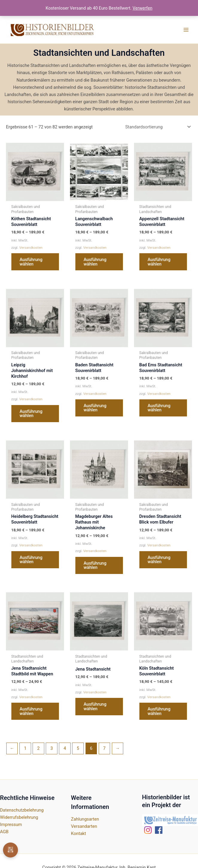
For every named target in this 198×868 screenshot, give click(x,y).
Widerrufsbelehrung (19, 817)
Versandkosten (31, 248)
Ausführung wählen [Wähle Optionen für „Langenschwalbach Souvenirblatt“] (95, 262)
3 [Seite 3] (51, 748)
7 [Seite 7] (104, 748)
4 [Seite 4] (65, 748)
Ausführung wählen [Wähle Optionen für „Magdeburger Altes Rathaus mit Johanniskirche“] (95, 565)
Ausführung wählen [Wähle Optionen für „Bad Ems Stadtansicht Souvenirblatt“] (159, 408)
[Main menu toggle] (186, 30)
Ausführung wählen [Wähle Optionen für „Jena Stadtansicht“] (95, 706)
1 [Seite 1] (25, 748)
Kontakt (78, 833)
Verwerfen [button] (142, 8)
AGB (4, 832)
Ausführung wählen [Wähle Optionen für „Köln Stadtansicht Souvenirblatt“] (159, 711)
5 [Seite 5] (78, 748)
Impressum (11, 824)
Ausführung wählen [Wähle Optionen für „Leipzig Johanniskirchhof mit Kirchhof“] (31, 414)
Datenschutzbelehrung (22, 810)
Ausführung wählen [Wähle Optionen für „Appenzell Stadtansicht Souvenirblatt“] (159, 262)
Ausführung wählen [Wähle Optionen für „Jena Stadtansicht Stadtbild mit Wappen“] (31, 711)
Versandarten (84, 826)
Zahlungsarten (85, 819)
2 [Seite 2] (38, 748)
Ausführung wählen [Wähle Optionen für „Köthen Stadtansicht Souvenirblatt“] (31, 262)
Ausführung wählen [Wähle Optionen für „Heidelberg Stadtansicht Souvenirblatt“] (31, 560)
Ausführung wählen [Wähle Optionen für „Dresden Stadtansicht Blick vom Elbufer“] (159, 560)
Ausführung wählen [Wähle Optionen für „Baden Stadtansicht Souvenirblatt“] (95, 408)
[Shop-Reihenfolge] (157, 127)
